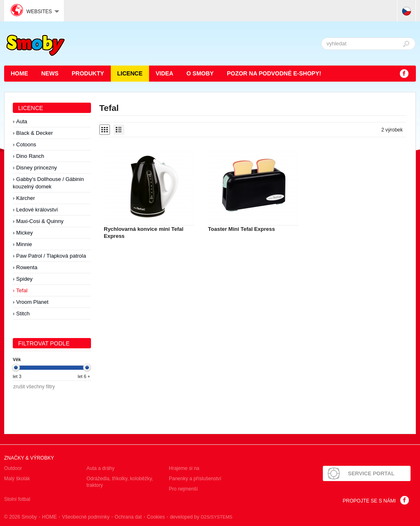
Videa (164, 73)
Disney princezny (36, 168)
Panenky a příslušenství (195, 479)
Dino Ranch (30, 156)
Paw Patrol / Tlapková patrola (51, 256)
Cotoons (26, 144)
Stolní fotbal (17, 499)
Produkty (88, 73)
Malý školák (17, 479)
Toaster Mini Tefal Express (241, 229)
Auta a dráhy (100, 468)
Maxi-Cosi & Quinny (40, 221)
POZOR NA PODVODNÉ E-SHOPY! (274, 73)
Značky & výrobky (29, 458)
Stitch (23, 313)
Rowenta (27, 267)
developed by (201, 517)
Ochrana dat (128, 517)
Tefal (22, 290)
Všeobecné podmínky (85, 517)
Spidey (24, 279)
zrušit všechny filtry (34, 387)
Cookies (156, 517)
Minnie (24, 244)
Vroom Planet (32, 302)
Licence (130, 73)
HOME (19, 73)
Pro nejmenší (183, 489)
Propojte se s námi (369, 501)
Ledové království (37, 210)
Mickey (24, 233)
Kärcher (26, 198)
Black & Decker (34, 133)
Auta (22, 121)
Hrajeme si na (184, 468)
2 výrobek (392, 130)
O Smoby (200, 73)
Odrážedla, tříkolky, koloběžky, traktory (120, 482)
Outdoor (13, 468)
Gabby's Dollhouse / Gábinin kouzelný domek (48, 183)
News (50, 73)
